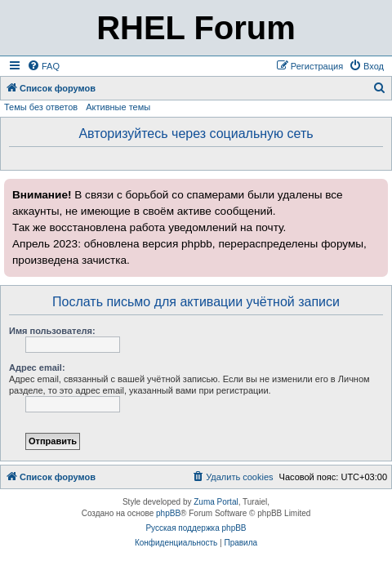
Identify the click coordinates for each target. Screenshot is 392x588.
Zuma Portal (216, 502)
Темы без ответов (41, 107)
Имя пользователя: (52, 331)
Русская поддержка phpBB (196, 528)
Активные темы (118, 107)
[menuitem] (43, 66)
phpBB (168, 513)
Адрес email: (37, 367)
